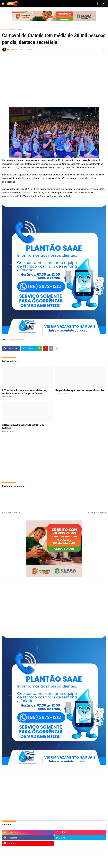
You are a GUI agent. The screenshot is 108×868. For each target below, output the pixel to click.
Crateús (19, 29)
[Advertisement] (51, 77)
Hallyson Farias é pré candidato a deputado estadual (80, 390)
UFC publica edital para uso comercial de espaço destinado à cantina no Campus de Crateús (25, 392)
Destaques (21, 339)
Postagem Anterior (12, 512)
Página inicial (8, 29)
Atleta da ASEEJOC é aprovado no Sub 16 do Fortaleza (23, 426)
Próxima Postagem (96, 512)
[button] (3, 4)
